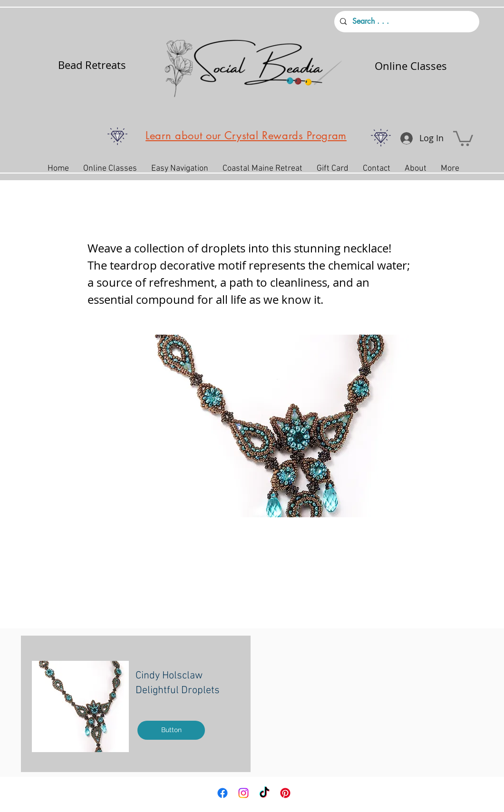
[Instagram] (243, 793)
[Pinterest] (285, 793)
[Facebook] (223, 793)
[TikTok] (264, 793)
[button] (463, 138)
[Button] (171, 730)
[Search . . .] (406, 22)
